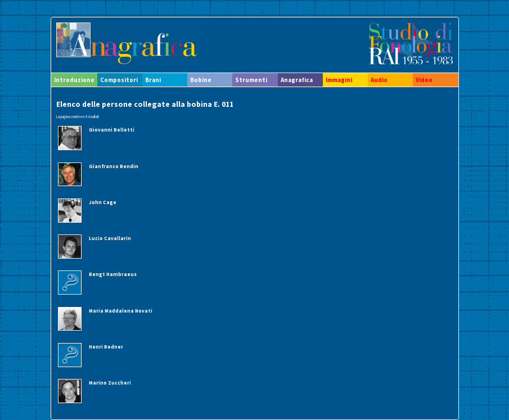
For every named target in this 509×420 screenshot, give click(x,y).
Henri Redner (106, 347)
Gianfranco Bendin (114, 166)
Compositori (119, 80)
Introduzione (74, 80)
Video (424, 80)
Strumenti (251, 80)
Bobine (201, 80)
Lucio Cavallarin (110, 238)
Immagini (339, 80)
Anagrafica (297, 80)
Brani (153, 80)
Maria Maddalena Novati (121, 311)
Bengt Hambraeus (113, 274)
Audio (379, 80)
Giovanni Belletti (112, 130)
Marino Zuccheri (110, 383)
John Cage (103, 202)
